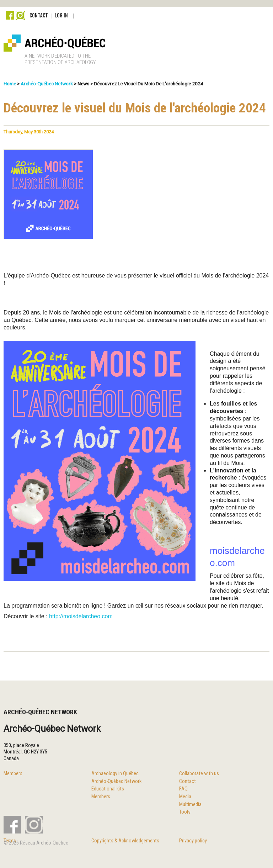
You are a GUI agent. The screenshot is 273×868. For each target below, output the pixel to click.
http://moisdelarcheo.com (81, 616)
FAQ (183, 789)
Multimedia (190, 805)
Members (13, 774)
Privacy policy (193, 841)
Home (10, 84)
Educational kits (108, 789)
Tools (185, 812)
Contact (39, 15)
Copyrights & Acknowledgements (125, 841)
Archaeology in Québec (115, 774)
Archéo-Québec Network (47, 84)
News (83, 84)
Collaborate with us (199, 774)
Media (185, 797)
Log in (61, 15)
